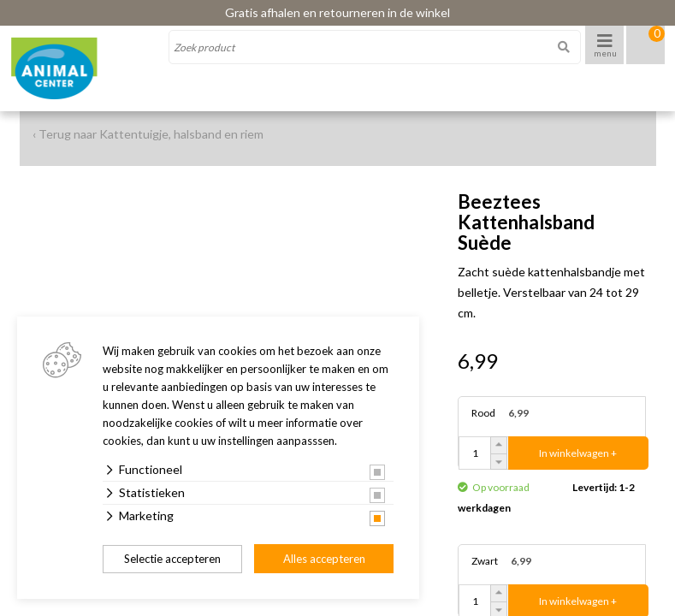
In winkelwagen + (578, 453)
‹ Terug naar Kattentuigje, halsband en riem (148, 134)
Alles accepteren (324, 559)
